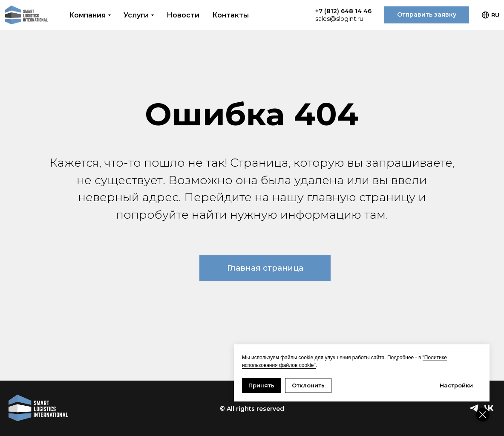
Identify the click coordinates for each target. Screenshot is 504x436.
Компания (87, 15)
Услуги (136, 15)
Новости (183, 15)
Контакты (230, 15)
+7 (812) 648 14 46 (343, 11)
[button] (427, 15)
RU (491, 15)
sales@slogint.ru (339, 19)
